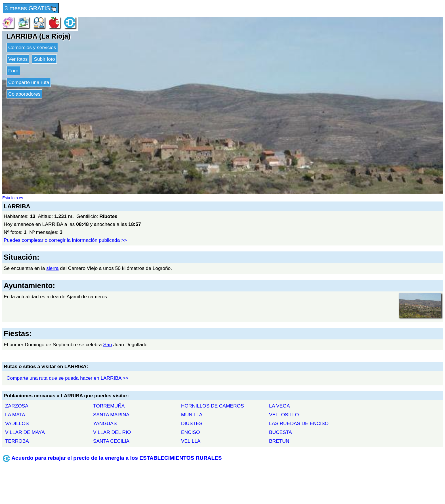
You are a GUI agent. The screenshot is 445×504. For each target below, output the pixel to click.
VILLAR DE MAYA (25, 432)
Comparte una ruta (29, 82)
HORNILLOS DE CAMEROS (212, 406)
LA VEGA (279, 406)
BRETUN (279, 441)
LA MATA (15, 415)
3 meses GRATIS (31, 9)
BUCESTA (281, 432)
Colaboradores (24, 94)
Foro (13, 71)
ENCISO (190, 432)
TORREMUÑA (109, 406)
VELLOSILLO (284, 415)
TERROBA (17, 441)
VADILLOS (17, 423)
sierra (52, 268)
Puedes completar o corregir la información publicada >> (65, 240)
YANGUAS (105, 423)
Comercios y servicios (32, 47)
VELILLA (191, 441)
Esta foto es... (14, 198)
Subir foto (44, 59)
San (108, 345)
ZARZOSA (17, 406)
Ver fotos (18, 59)
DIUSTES (192, 423)
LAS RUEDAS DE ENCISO (299, 423)
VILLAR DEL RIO (112, 432)
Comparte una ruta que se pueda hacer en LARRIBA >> (68, 378)
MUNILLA (192, 415)
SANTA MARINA (111, 415)
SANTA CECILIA (111, 441)
